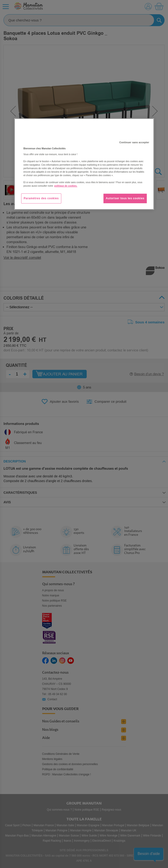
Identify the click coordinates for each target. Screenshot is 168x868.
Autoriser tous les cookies (125, 198)
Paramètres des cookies (41, 198)
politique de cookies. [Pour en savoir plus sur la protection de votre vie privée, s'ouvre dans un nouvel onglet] (66, 186)
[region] (84, 164)
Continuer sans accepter (134, 142)
